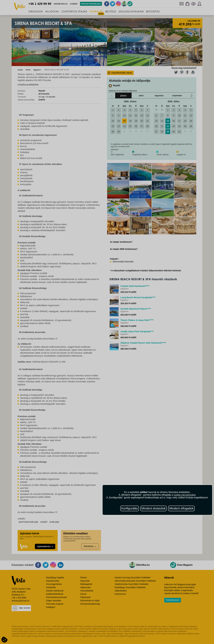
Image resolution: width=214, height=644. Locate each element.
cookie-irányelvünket (185, 495)
